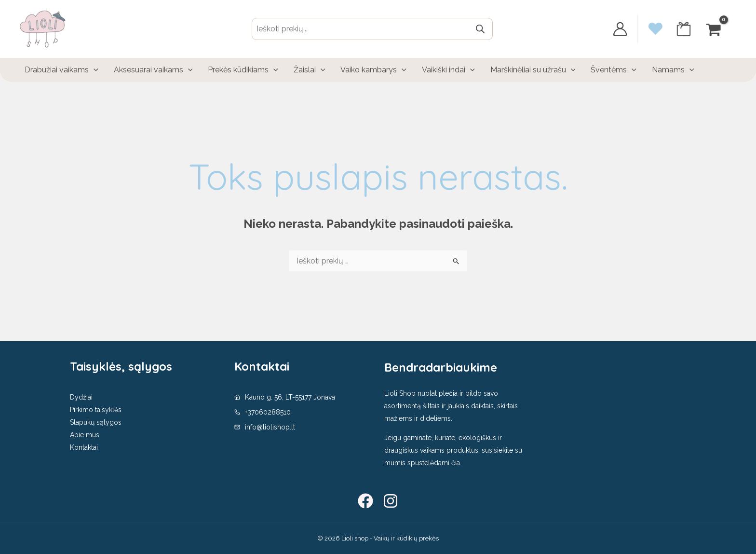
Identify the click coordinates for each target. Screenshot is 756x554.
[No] (744, 539)
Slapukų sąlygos (96, 422)
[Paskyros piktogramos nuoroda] (620, 29)
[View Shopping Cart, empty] (715, 29)
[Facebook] (365, 501)
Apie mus (85, 435)
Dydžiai (81, 397)
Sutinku (575, 539)
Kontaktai (84, 447)
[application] (94, 70)
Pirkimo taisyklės (96, 410)
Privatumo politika (626, 539)
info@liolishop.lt (270, 427)
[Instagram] (391, 501)
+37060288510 (268, 412)
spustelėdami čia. (434, 463)
